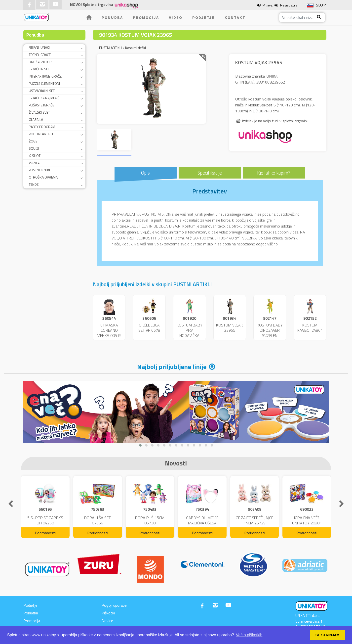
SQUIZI (34, 148)
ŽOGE (33, 141)
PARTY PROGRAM (42, 127)
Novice (107, 621)
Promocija (146, 17)
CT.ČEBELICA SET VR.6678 (149, 328)
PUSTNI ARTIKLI (40, 170)
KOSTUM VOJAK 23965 (230, 328)
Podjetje (203, 17)
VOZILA (34, 163)
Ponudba (112, 17)
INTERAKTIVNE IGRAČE (45, 76)
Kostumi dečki (136, 48)
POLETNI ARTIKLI (41, 134)
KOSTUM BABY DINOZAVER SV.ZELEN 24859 (270, 333)
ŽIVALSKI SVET (39, 112)
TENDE (34, 184)
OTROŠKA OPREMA (43, 177)
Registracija (289, 5)
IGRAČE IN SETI (40, 69)
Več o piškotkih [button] (249, 635)
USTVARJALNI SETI (42, 91)
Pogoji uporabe (114, 605)
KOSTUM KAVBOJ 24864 (310, 328)
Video (176, 17)
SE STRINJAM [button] (328, 635)
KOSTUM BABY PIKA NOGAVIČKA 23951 (190, 333)
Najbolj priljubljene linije (172, 367)
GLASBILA (36, 119)
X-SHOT (35, 156)
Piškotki (108, 613)
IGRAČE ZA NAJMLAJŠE (45, 98)
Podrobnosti (45, 533)
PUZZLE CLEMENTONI (44, 83)
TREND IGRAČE (40, 55)
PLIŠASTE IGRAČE (41, 105)
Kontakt (235, 17)
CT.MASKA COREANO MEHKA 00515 (109, 330)
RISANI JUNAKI (39, 47)
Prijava (268, 5)
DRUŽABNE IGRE (41, 62)
